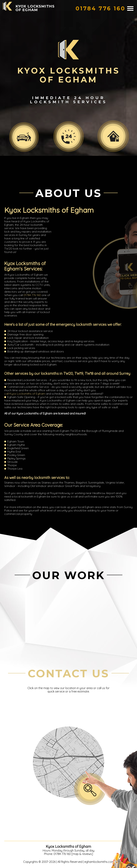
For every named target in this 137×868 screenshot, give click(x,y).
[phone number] (101, 8)
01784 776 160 (32, 295)
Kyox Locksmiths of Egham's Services (25, 266)
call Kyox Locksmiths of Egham (25, 394)
